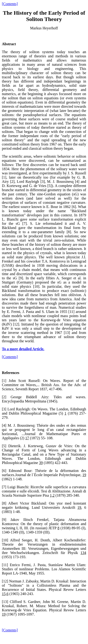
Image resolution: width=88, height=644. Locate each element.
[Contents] (10, 4)
